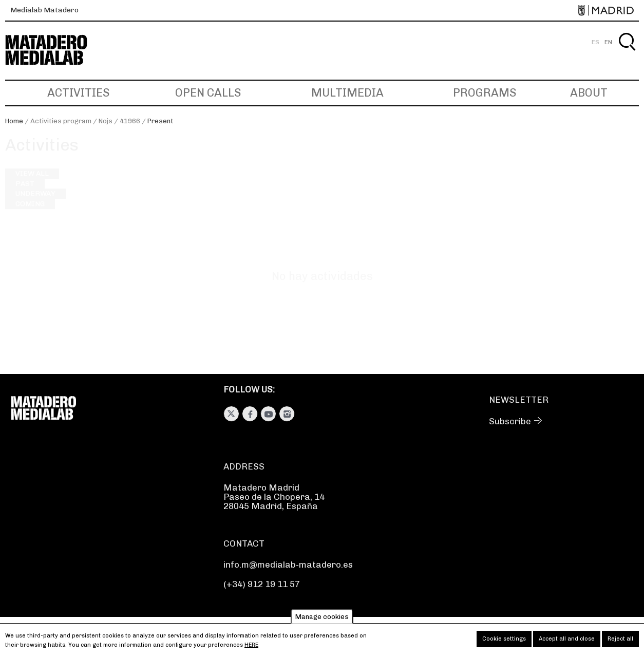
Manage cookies (322, 620)
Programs (485, 93)
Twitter (231, 414)
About (589, 93)
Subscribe (510, 421)
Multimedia (347, 93)
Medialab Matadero (44, 10)
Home (14, 121)
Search (627, 54)
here (251, 649)
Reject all (620, 642)
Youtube (268, 414)
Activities (78, 93)
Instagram (287, 414)
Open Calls (208, 93)
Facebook (250, 414)
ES (595, 42)
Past (25, 193)
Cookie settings (504, 642)
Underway (35, 203)
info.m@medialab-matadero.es (288, 565)
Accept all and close (567, 642)
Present (160, 121)
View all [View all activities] (32, 183)
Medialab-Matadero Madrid (55, 50)
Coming (30, 213)
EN (608, 42)
